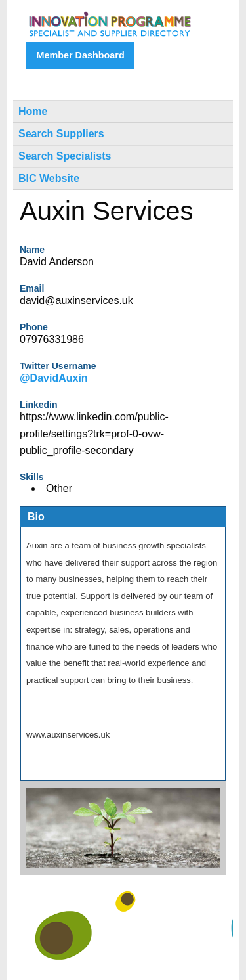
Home (33, 111)
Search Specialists (65, 156)
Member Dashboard (80, 55)
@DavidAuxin (54, 378)
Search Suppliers (61, 134)
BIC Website (49, 178)
